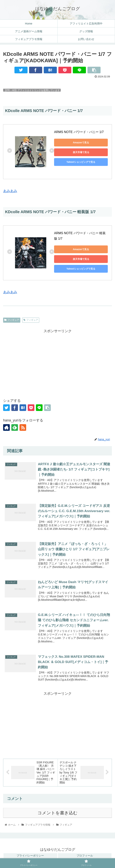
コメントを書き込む (57, 813)
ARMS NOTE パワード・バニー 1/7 (79, 132)
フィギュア (12, 320)
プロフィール (85, 856)
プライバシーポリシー (30, 856)
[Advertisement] (57, 362)
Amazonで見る (81, 143)
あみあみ (10, 191)
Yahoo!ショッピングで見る (81, 162)
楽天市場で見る (81, 152)
